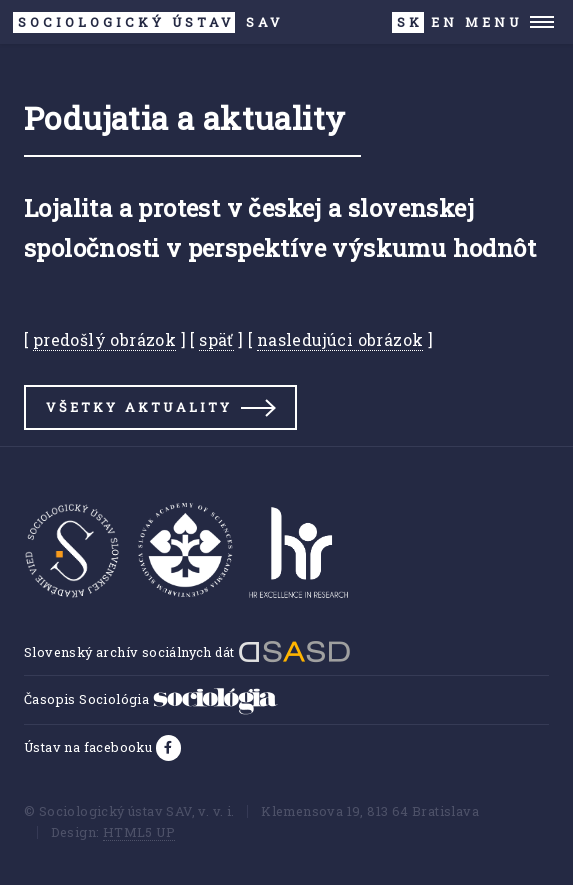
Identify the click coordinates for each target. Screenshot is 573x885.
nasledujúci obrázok (340, 339)
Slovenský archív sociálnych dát (187, 652)
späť (216, 339)
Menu (493, 22)
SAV (148, 22)
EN (444, 22)
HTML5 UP (139, 832)
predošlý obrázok (104, 339)
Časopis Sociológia (151, 699)
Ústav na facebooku (90, 747)
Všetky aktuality (139, 407)
